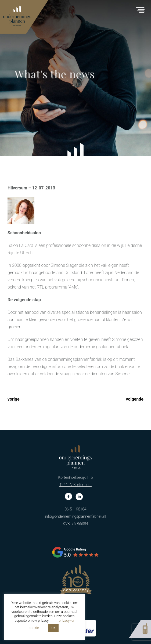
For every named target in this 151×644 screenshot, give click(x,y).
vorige (14, 399)
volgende (135, 399)
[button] (140, 8)
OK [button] (53, 628)
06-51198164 (75, 493)
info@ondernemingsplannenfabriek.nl (76, 500)
